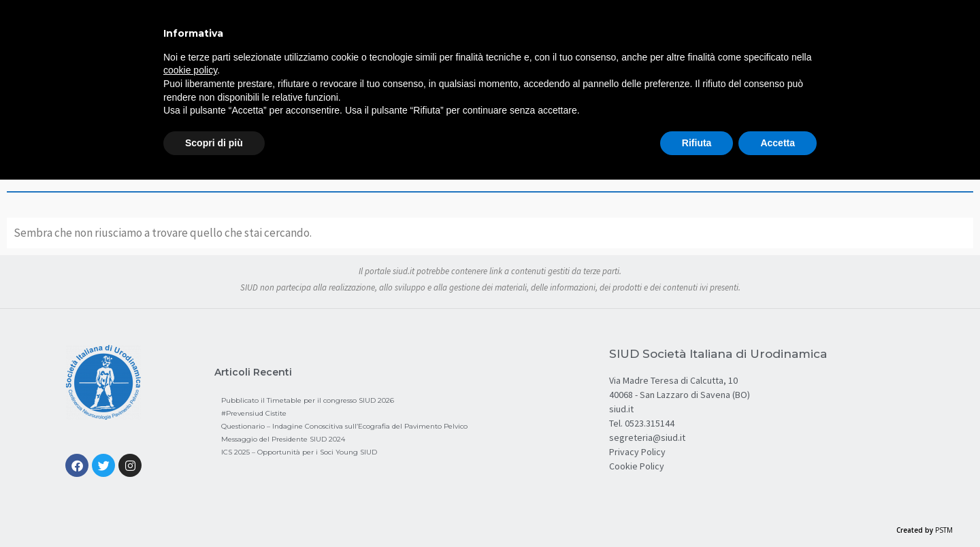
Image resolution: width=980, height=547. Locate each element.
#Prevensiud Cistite (254, 413)
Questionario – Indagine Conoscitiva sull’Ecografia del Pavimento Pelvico (344, 426)
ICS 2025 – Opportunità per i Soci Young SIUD (299, 452)
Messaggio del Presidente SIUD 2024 (283, 439)
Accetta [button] (778, 143)
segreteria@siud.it (647, 437)
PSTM (944, 530)
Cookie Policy (637, 466)
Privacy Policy (637, 452)
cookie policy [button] (190, 70)
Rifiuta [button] (697, 143)
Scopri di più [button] (214, 143)
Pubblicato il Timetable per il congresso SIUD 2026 (308, 400)
